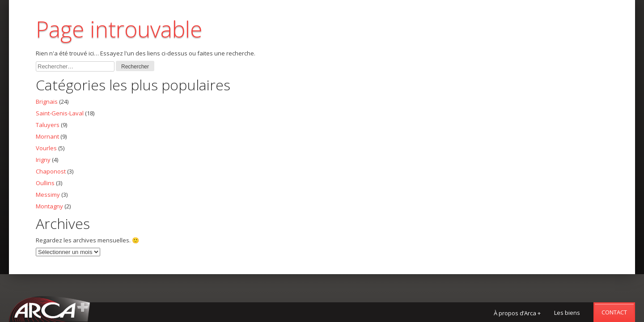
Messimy (48, 195)
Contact (614, 312)
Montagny (49, 206)
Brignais (47, 102)
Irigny (43, 160)
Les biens (567, 313)
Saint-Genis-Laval (60, 113)
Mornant (47, 136)
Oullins (45, 183)
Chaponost (51, 171)
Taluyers (48, 125)
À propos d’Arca (517, 313)
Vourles (46, 148)
